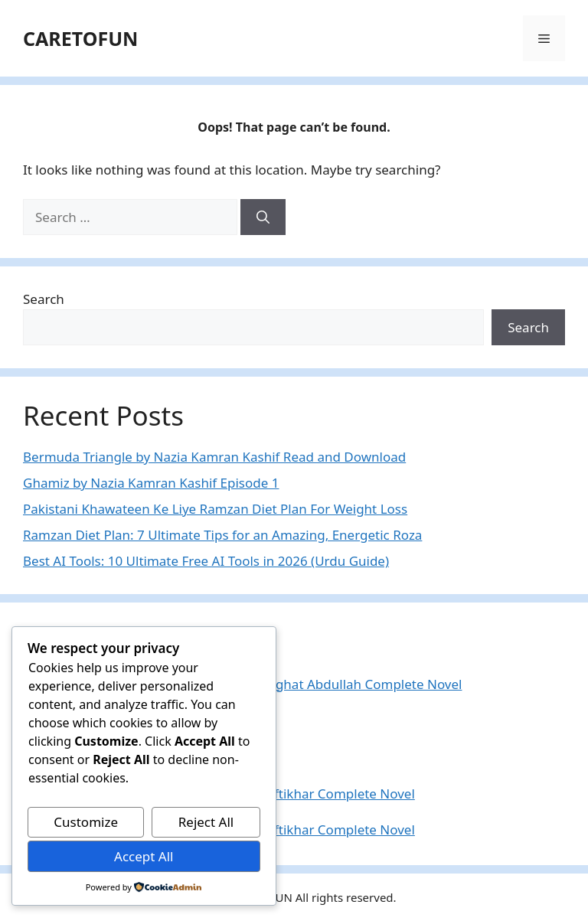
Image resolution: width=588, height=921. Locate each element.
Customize (86, 822)
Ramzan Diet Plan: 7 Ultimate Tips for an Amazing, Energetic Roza (222, 535)
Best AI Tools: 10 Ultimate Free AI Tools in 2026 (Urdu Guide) (206, 561)
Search (44, 299)
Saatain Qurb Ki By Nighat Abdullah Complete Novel (304, 684)
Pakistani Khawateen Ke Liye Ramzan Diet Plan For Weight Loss (215, 509)
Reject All (206, 822)
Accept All (144, 856)
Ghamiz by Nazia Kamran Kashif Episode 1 (151, 483)
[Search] (263, 217)
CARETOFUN (80, 38)
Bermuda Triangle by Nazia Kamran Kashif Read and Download (214, 457)
